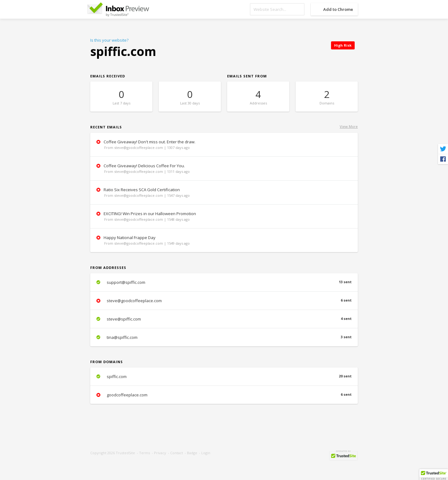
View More (349, 126)
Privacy (160, 453)
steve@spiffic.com (224, 319)
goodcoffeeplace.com (224, 395)
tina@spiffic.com (224, 337)
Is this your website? (109, 40)
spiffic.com (224, 376)
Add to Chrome (338, 9)
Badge (192, 453)
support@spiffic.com (224, 282)
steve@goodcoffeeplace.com (224, 301)
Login (206, 453)
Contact (177, 453)
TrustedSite (125, 453)
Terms (145, 453)
